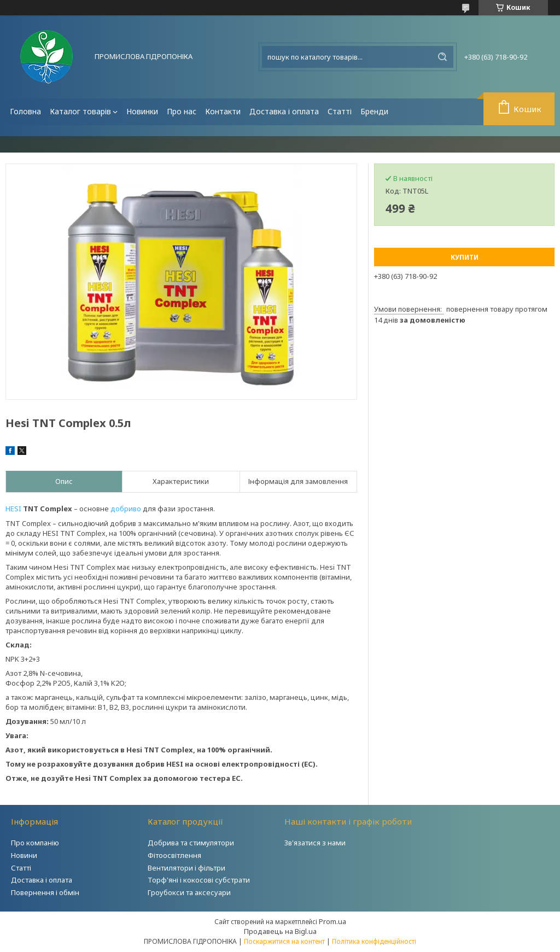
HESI (13, 509)
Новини (24, 855)
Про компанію (35, 843)
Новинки (142, 111)
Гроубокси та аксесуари (189, 892)
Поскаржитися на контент (284, 941)
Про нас (182, 111)
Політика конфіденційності (374, 941)
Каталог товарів (80, 111)
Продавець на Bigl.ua (280, 931)
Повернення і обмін (45, 892)
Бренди (374, 111)
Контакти (223, 111)
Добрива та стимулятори (191, 843)
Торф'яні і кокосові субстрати (199, 880)
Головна (25, 111)
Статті (340, 111)
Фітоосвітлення (174, 855)
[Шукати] (442, 57)
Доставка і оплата (284, 111)
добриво (126, 509)
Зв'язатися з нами (315, 843)
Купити (465, 257)
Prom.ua (332, 921)
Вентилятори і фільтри (186, 868)
